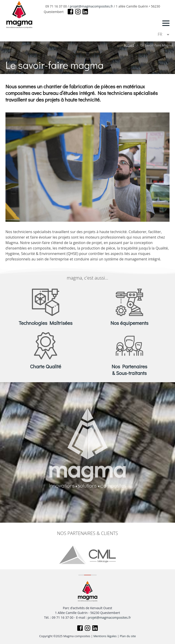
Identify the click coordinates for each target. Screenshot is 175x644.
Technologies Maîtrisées (46, 323)
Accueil (129, 45)
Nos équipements (129, 323)
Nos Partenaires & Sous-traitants (130, 370)
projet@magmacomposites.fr (91, 6)
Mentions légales (105, 636)
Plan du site (128, 636)
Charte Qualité (46, 366)
